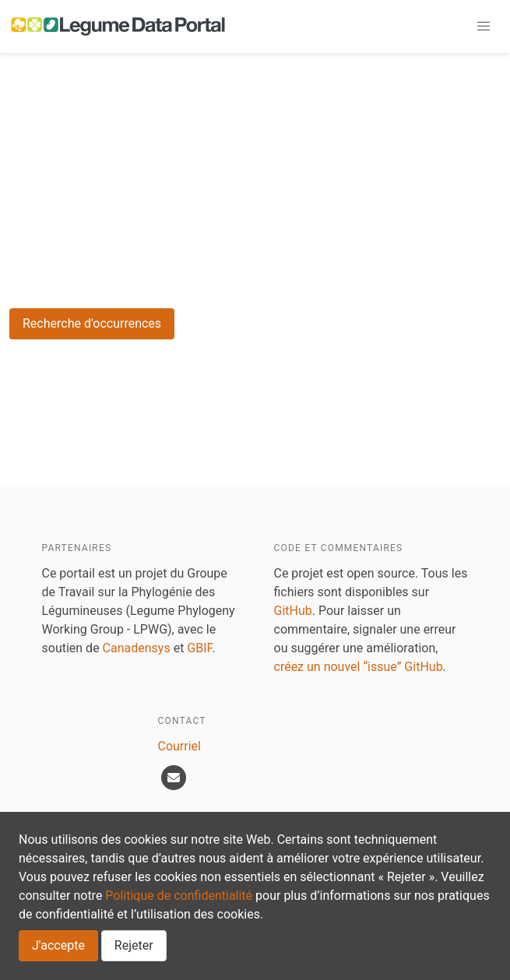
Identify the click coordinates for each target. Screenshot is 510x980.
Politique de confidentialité (179, 896)
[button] (484, 26)
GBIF (199, 648)
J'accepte (58, 945)
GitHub (293, 611)
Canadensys (137, 648)
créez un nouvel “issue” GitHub (359, 667)
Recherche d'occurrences (92, 323)
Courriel (179, 746)
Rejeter (134, 945)
